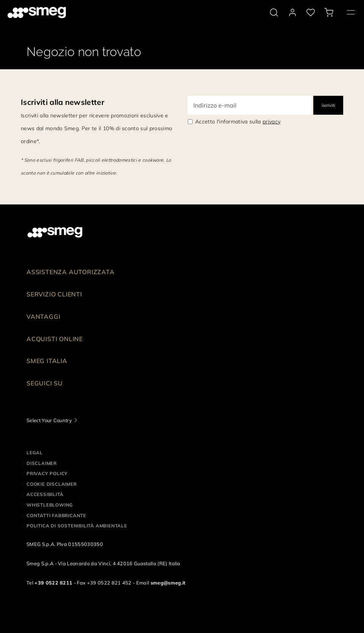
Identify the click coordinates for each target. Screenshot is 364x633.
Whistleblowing (50, 505)
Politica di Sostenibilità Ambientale (77, 526)
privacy (271, 122)
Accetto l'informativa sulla (238, 122)
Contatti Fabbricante (56, 515)
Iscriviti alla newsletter (63, 102)
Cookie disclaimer (52, 484)
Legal (35, 453)
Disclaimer (42, 463)
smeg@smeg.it (168, 583)
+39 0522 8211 (53, 583)
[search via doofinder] (274, 12)
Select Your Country (49, 420)
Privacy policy (47, 473)
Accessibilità (45, 494)
